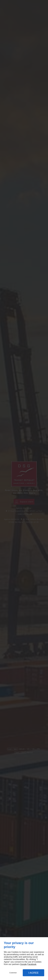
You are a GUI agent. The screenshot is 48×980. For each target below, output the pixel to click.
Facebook (32, 964)
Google (23, 964)
